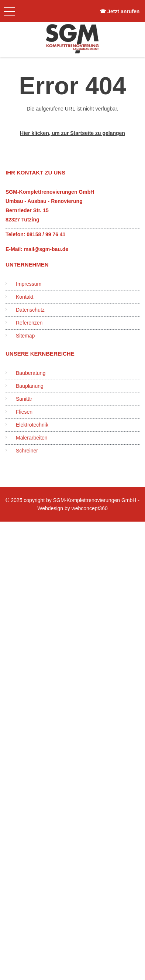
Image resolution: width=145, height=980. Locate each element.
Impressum (29, 284)
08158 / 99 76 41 (46, 234)
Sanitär (24, 399)
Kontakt (25, 297)
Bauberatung (31, 373)
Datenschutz (30, 310)
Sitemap (25, 336)
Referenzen (29, 323)
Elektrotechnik (32, 425)
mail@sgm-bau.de (46, 249)
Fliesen (24, 412)
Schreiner (27, 451)
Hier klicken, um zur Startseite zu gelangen (72, 133)
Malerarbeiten (32, 438)
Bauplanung (30, 386)
